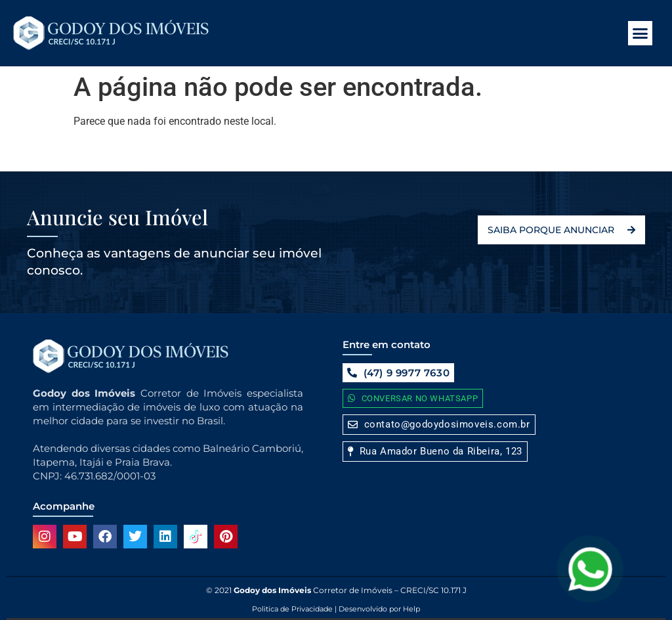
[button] (640, 33)
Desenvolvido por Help (378, 609)
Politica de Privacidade (292, 609)
